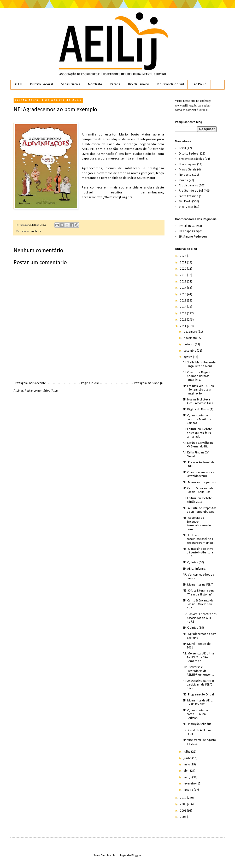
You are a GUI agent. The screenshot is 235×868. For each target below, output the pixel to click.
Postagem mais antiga (148, 383)
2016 (183, 294)
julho (187, 752)
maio (187, 765)
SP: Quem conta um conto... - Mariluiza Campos (197, 419)
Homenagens (188, 164)
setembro (190, 351)
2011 (183, 326)
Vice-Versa (186, 207)
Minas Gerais (70, 84)
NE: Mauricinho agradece (200, 482)
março (188, 777)
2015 (183, 301)
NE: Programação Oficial (198, 695)
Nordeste (95, 84)
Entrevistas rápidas (191, 159)
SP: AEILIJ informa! (195, 569)
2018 (183, 282)
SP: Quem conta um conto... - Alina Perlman (196, 714)
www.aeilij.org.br (186, 105)
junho (188, 758)
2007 (183, 817)
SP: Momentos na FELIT (198, 585)
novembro (190, 338)
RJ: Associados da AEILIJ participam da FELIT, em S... (198, 685)
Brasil (182, 148)
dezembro (191, 332)
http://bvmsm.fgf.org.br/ (114, 197)
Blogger (136, 855)
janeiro (189, 790)
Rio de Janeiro (139, 84)
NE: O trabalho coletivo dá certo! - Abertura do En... (198, 553)
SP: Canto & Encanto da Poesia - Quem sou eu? (198, 604)
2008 (183, 811)
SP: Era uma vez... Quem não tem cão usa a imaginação (199, 390)
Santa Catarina (189, 196)
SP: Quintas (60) (193, 563)
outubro (189, 345)
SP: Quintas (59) (193, 628)
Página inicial (90, 383)
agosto (188, 357)
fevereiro (190, 784)
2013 (183, 314)
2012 (183, 320)
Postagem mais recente (30, 383)
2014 (183, 307)
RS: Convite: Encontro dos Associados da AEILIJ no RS (200, 618)
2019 (183, 275)
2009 (183, 804)
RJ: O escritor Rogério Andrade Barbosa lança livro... (197, 376)
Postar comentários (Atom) (42, 391)
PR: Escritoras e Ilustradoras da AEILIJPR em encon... (198, 671)
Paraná (115, 84)
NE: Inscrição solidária (197, 724)
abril (187, 771)
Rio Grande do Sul (170, 84)
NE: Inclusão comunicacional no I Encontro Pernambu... (199, 539)
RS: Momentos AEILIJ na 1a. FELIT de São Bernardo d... (198, 657)
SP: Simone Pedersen (193, 237)
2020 (183, 269)
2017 (183, 288)
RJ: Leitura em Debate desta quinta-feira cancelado (197, 433)
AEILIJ (18, 84)
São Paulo (199, 84)
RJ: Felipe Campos (191, 231)
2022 (183, 256)
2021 (183, 263)
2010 (183, 798)
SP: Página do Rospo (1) (198, 410)
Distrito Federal (42, 84)
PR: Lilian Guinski (190, 226)
